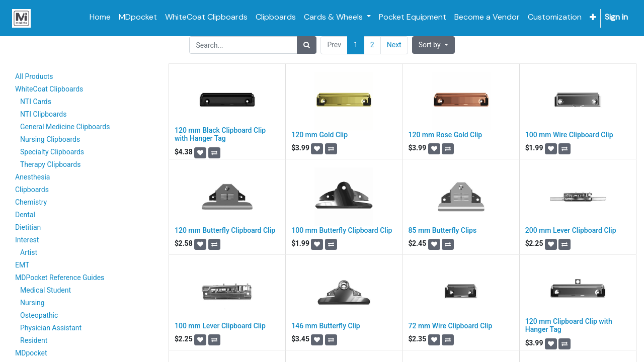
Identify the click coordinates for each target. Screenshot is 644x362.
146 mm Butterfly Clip (326, 326)
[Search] (307, 45)
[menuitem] (100, 17)
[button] (593, 17)
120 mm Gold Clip (319, 135)
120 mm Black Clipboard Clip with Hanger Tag (220, 134)
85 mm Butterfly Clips (443, 230)
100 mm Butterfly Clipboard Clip (342, 230)
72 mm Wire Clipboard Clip (451, 326)
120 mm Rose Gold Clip (446, 135)
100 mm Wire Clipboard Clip (569, 135)
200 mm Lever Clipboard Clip (571, 230)
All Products (34, 76)
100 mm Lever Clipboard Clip (220, 326)
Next (394, 45)
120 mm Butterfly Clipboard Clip (225, 230)
